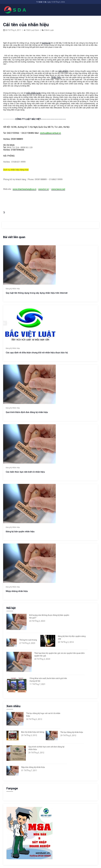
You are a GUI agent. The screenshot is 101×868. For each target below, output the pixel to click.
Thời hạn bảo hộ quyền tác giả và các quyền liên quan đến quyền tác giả (59, 654)
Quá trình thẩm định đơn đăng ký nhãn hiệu (27, 412)
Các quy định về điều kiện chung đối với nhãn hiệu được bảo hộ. (37, 353)
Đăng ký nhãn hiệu (13, 289)
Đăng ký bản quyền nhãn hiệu (20, 532)
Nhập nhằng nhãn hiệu (17, 591)
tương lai (46, 43)
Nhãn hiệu (56, 77)
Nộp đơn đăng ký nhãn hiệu (33, 767)
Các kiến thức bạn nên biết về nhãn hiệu (25, 472)
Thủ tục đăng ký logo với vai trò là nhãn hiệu (43, 715)
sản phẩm (63, 71)
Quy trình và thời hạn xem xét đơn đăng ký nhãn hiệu (46, 748)
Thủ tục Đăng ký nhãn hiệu (72, 732)
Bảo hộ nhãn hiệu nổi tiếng (33, 732)
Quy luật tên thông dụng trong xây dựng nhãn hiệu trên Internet (37, 293)
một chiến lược (33, 93)
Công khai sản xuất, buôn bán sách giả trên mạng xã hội (48, 680)
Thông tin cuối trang (28, 640)
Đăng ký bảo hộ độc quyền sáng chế (72, 638)
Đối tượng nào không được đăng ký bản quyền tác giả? (49, 616)
